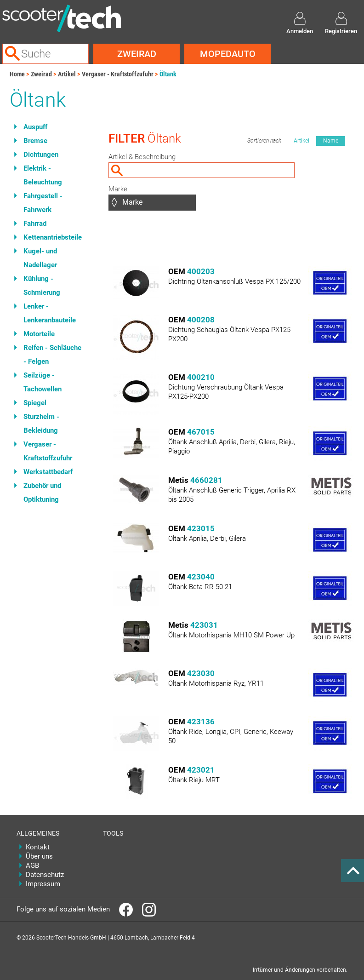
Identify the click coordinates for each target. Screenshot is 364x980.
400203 (201, 271)
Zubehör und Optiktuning (42, 493)
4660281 (206, 480)
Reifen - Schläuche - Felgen (52, 355)
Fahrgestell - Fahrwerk (43, 203)
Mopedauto (228, 54)
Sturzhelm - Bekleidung (41, 424)
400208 (201, 320)
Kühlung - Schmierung (42, 286)
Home (17, 74)
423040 (201, 577)
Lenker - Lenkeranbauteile (50, 313)
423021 (201, 770)
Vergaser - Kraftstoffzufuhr (118, 74)
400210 (201, 377)
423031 (204, 625)
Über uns (39, 856)
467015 (201, 432)
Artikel (67, 74)
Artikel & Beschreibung (142, 157)
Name (331, 141)
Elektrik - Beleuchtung (43, 175)
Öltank (168, 74)
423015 (201, 528)
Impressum (43, 884)
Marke (118, 189)
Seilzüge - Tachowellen (43, 382)
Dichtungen (41, 155)
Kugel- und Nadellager (40, 258)
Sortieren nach (264, 141)
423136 (201, 722)
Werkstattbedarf (48, 472)
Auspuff (35, 127)
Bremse (35, 141)
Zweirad (137, 54)
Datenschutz (45, 875)
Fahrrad (35, 224)
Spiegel (35, 403)
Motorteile (39, 334)
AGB (32, 865)
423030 (201, 673)
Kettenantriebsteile (53, 237)
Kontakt (38, 847)
